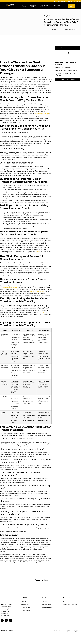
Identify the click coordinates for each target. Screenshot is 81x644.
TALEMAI (23, 5)
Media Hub (41, 7)
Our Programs (57, 5)
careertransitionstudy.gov (42, 113)
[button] (78, 48)
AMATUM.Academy (45, 5)
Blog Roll (47, 16)
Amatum (38, 251)
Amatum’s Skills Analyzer (37, 291)
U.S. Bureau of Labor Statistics (9, 288)
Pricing (24, 7)
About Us (32, 7)
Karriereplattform (33, 5)
